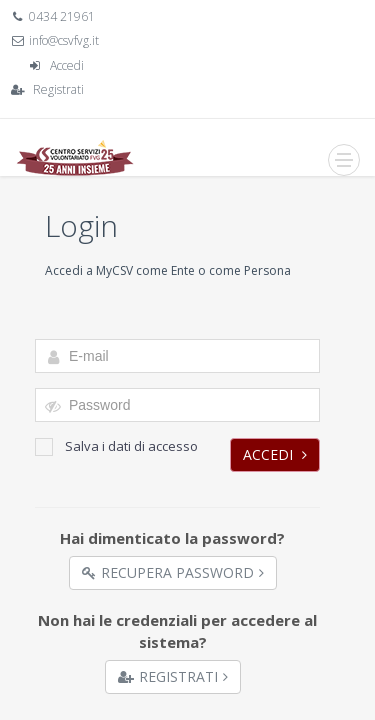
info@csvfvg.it (64, 40)
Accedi (67, 65)
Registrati (58, 89)
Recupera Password (173, 572)
